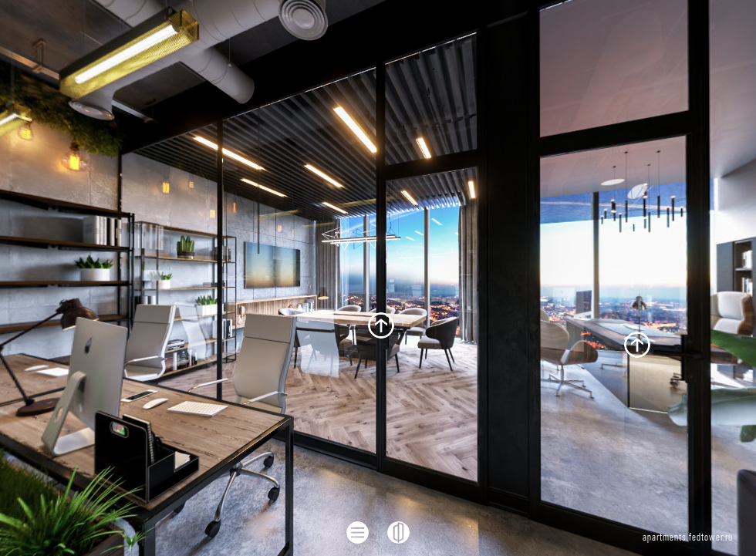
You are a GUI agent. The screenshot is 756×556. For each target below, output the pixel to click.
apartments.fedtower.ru (688, 538)
